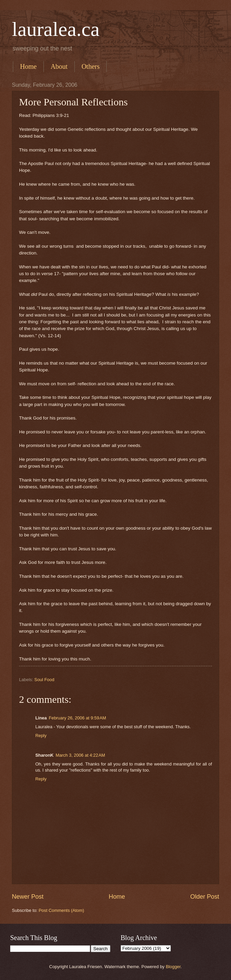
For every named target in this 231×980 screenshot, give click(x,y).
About (59, 66)
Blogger (173, 967)
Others (91, 66)
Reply (41, 736)
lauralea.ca (56, 29)
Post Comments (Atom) (61, 910)
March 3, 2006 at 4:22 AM (81, 755)
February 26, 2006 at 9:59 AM (78, 718)
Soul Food (44, 680)
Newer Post (28, 897)
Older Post (205, 897)
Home (28, 66)
